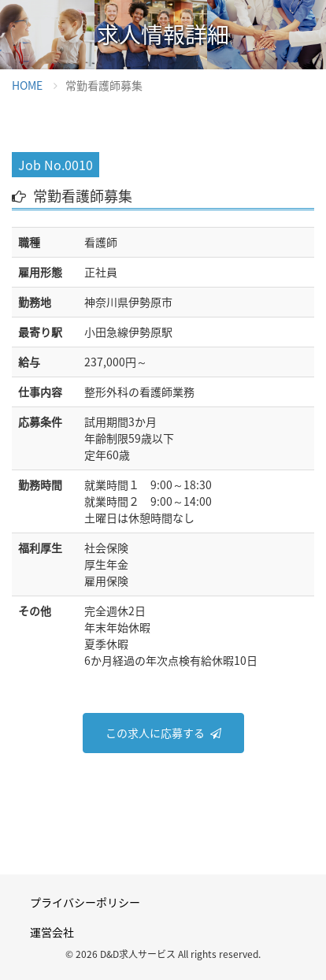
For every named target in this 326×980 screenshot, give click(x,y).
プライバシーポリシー (85, 902)
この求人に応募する (155, 733)
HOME (27, 85)
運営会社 (52, 932)
